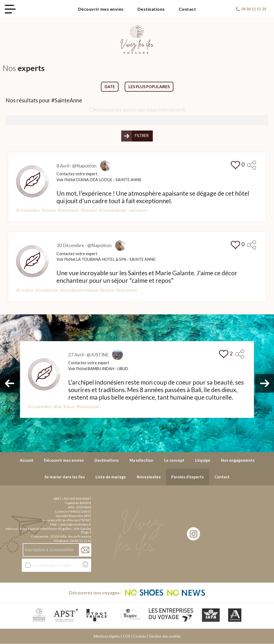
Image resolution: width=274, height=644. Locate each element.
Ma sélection (141, 461)
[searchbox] (9, 120)
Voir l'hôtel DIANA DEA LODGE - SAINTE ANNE (99, 180)
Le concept (174, 461)
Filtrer (142, 136)
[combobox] (137, 120)
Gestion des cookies (165, 636)
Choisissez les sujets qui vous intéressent (137, 109)
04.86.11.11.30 (81, 541)
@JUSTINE (98, 355)
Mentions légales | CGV (112, 636)
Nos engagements (238, 461)
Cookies (140, 636)
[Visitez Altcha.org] (85, 566)
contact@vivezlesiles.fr (75, 524)
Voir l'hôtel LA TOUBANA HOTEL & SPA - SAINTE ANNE (106, 260)
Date (110, 87)
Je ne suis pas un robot (52, 565)
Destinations (151, 9)
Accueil (26, 461)
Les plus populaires (149, 87)
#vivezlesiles (149, 477)
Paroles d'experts (187, 477)
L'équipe (203, 461)
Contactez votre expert (77, 174)
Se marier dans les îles (65, 477)
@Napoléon (84, 166)
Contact (187, 9)
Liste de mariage (111, 477)
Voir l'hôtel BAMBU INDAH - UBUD (99, 369)
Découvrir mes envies (101, 9)
